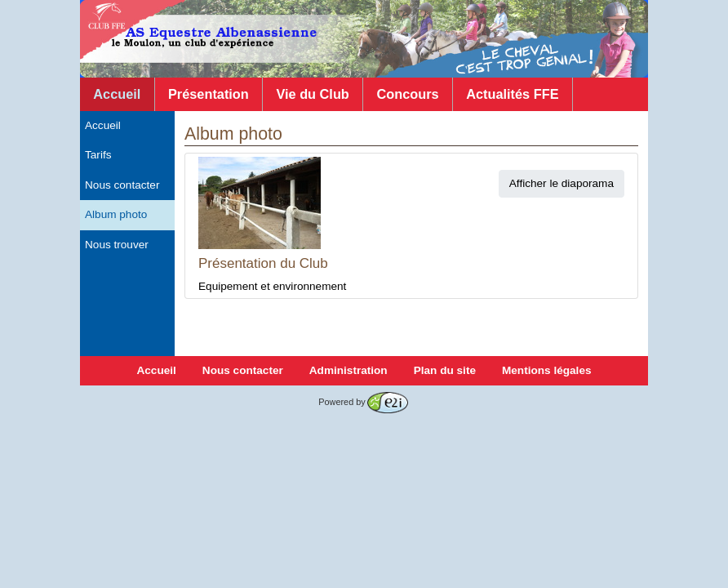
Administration (348, 370)
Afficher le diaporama (562, 183)
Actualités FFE (512, 94)
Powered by (363, 402)
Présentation (209, 94)
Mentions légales (547, 370)
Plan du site (445, 370)
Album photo (116, 214)
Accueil (117, 94)
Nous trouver (117, 245)
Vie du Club (312, 94)
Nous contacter (122, 185)
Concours (407, 94)
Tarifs (98, 155)
